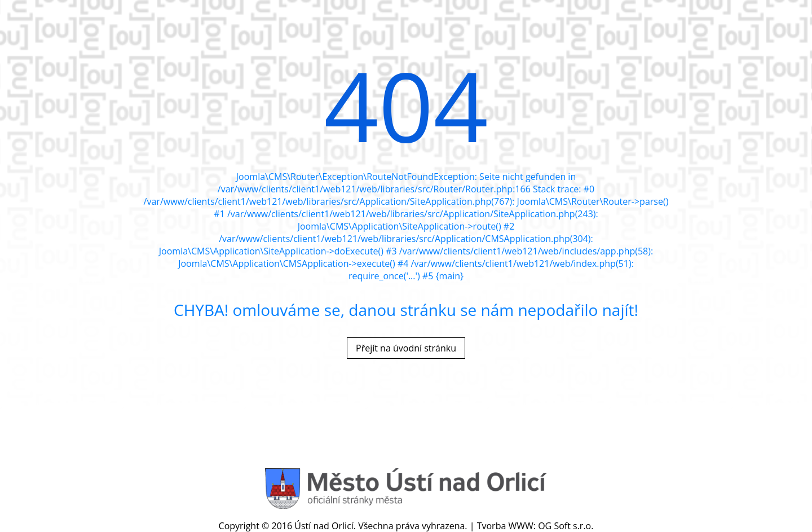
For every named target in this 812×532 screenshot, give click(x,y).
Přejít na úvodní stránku (406, 348)
